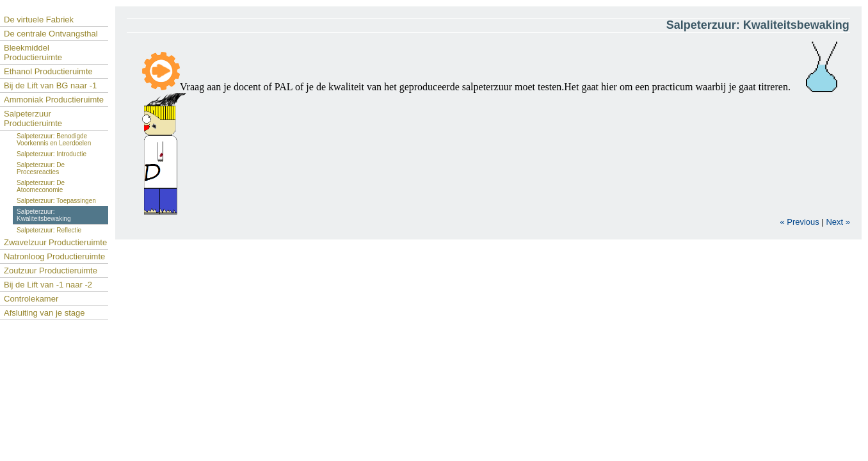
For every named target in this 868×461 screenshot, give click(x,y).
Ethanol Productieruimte (48, 71)
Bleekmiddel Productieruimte (33, 53)
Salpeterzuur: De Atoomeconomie (41, 186)
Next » (838, 222)
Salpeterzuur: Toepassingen (56, 201)
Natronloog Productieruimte (54, 256)
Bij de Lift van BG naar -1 (50, 85)
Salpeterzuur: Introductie (52, 154)
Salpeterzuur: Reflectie (49, 230)
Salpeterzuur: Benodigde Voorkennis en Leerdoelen (54, 140)
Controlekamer (31, 299)
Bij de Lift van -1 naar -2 (48, 285)
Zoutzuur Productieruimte (51, 271)
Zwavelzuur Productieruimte (55, 242)
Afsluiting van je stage (44, 313)
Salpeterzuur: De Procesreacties (41, 168)
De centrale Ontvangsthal (51, 34)
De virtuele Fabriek (39, 20)
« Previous (799, 222)
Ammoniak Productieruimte (54, 100)
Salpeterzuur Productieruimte (33, 118)
